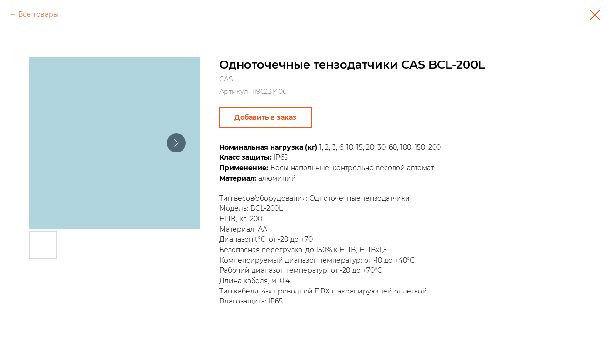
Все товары (38, 14)
